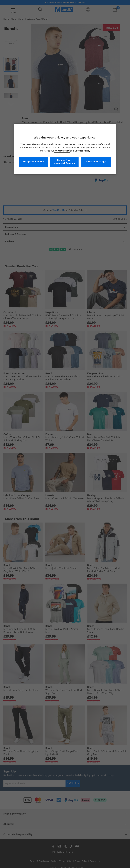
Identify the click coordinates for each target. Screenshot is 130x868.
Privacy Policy (62, 151)
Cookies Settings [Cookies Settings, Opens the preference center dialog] (96, 162)
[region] (65, 149)
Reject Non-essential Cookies (64, 162)
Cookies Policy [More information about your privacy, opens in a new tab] (82, 151)
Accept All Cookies (33, 162)
